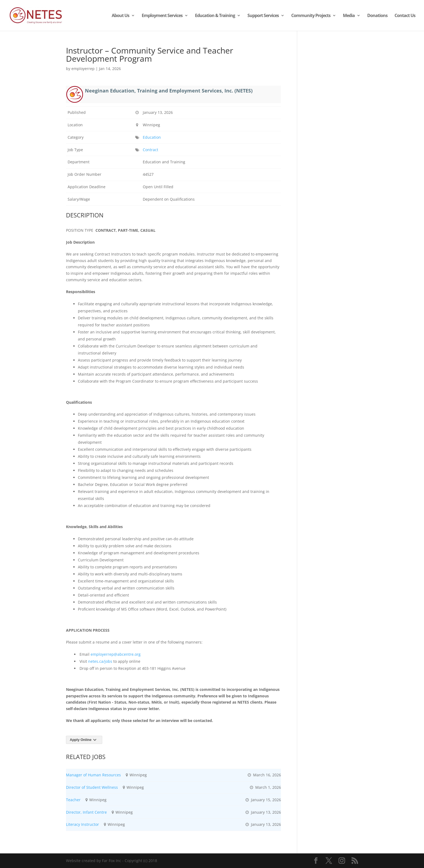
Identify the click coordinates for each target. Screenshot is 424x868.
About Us (120, 16)
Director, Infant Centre (86, 812)
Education (152, 137)
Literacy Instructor (82, 824)
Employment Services (162, 16)
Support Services (263, 16)
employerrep (83, 69)
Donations (377, 16)
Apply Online (84, 740)
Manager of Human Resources (93, 775)
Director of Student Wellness (92, 787)
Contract (150, 150)
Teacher (73, 800)
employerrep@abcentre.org (116, 654)
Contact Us (405, 16)
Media (349, 16)
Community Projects (311, 16)
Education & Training (215, 16)
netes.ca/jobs (100, 661)
